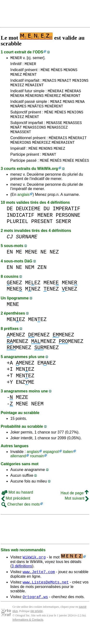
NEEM (37, 418)
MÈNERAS (73, 96)
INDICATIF (21, 230)
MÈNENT (30, 77)
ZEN (42, 282)
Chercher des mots (21, 519)
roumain (37, 470)
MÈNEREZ (53, 101)
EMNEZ (47, 377)
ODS (39, 52)
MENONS (71, 72)
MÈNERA (17, 101)
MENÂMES (18, 113)
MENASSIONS (34, 137)
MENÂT (16, 137)
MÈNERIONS (21, 155)
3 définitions (22, 580)
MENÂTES (36, 113)
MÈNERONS (34, 101)
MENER (16, 58)
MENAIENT (34, 89)
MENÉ (44, 175)
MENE (31, 266)
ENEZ (14, 297)
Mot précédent (16, 513)
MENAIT (64, 84)
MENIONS (80, 84)
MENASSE (54, 132)
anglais (23, 209)
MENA (80, 108)
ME (19, 266)
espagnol (51, 466)
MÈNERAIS (58, 149)
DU (47, 223)
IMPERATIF (66, 223)
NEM (30, 282)
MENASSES (73, 132)
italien (68, 466)
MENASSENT (21, 142)
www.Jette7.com (39, 587)
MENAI (56, 108)
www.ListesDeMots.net (46, 598)
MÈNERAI (56, 96)
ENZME (25, 397)
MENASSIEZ (57, 137)
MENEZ (16, 77)
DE (10, 223)
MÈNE (45, 72)
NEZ (54, 266)
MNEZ (33, 303)
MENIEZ (17, 89)
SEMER (63, 236)
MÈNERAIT (77, 149)
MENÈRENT (54, 113)
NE (43, 266)
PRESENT (42, 236)
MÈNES (57, 72)
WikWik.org (48, 183)
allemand (18, 470)
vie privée (36, 628)
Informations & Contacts (28, 636)
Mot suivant (77, 513)
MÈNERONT (71, 101)
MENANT (49, 168)
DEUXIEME (28, 223)
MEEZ (33, 297)
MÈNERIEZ (41, 155)
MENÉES (82, 175)
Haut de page (75, 507)
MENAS (69, 108)
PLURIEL (17, 236)
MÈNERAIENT (63, 155)
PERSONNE (68, 230)
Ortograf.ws (35, 613)
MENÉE (68, 175)
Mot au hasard (17, 507)
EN (10, 266)
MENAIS (49, 84)
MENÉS (56, 175)
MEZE (22, 412)
